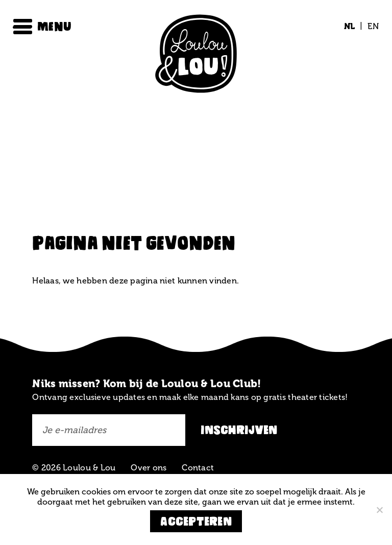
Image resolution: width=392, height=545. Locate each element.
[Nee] (379, 510)
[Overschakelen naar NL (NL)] (350, 27)
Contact (198, 468)
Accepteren (196, 521)
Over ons (149, 468)
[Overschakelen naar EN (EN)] (371, 27)
